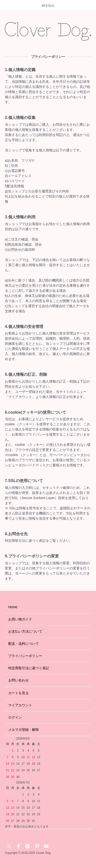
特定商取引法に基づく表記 (29, 668)
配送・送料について (24, 644)
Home (13, 607)
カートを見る (18, 693)
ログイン (15, 717)
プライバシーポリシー (25, 656)
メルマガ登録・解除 (24, 730)
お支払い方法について (25, 631)
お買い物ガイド (20, 619)
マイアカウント (20, 705)
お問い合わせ (18, 680)
